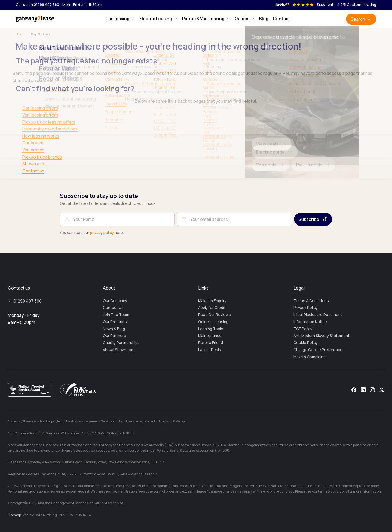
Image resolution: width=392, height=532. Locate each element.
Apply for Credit (212, 308)
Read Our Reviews (215, 315)
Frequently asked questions (50, 129)
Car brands (33, 143)
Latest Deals (210, 350)
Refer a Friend (211, 343)
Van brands (33, 150)
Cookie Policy (306, 343)
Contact (281, 19)
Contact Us (113, 308)
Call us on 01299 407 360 (37, 5)
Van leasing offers (40, 115)
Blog (264, 19)
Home (20, 34)
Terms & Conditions (311, 301)
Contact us (33, 171)
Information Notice (310, 322)
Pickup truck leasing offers (49, 122)
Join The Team (116, 315)
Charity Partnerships (121, 343)
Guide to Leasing (213, 322)
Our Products (115, 322)
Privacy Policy (306, 308)
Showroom (33, 164)
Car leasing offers (40, 108)
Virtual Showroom (119, 350)
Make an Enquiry (212, 301)
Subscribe (309, 219)
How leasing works (41, 136)
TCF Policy (303, 329)
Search (358, 19)
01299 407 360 (28, 301)
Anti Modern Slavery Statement (321, 336)
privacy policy (102, 233)
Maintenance (210, 336)
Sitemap (14, 515)
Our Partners (114, 336)
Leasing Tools (211, 329)
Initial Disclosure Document (318, 315)
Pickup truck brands (42, 157)
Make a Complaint (309, 357)
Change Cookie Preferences (319, 350)
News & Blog (114, 329)
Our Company (115, 301)
